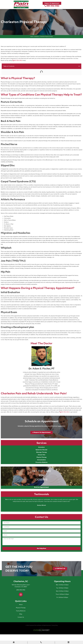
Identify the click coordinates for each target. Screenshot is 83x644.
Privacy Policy (55, 625)
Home (32, 37)
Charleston (36, 37)
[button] (79, 66)
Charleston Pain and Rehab (35, 625)
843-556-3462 (52, 6)
